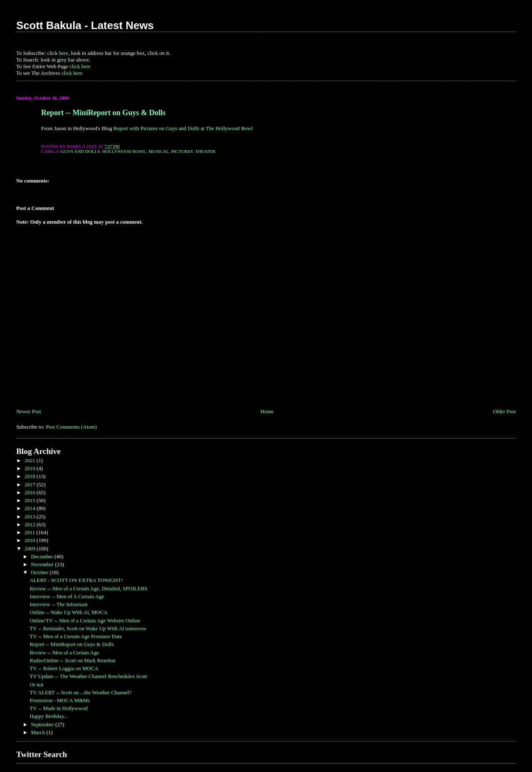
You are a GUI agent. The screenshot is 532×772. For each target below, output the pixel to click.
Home (267, 411)
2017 (31, 485)
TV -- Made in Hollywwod (58, 708)
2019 (31, 468)
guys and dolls (80, 151)
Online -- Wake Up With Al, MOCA (69, 612)
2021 (31, 460)
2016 (31, 492)
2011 (31, 532)
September (43, 724)
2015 (31, 500)
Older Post (504, 411)
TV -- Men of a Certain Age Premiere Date (76, 636)
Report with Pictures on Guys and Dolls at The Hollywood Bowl (183, 128)
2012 (31, 524)
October (40, 572)
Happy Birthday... (49, 716)
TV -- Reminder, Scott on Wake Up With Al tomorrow (88, 628)
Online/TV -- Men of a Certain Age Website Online (85, 620)
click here (80, 66)
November (43, 564)
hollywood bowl (124, 151)
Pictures (182, 151)
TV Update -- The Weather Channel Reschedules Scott (88, 676)
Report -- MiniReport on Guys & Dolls (103, 113)
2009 (31, 549)
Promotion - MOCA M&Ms (60, 700)
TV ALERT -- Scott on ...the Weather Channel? (80, 692)
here (64, 53)
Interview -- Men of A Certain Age (67, 596)
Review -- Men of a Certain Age (64, 652)
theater (205, 151)
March (38, 732)
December (42, 556)
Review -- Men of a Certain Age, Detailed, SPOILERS (88, 588)
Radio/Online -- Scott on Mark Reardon (72, 660)
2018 (31, 476)
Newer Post (29, 411)
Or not (36, 684)
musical (159, 151)
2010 (31, 540)
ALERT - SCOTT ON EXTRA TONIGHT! (76, 580)
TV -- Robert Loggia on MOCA (64, 668)
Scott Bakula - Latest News (85, 25)
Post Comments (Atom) (71, 427)
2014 (31, 508)
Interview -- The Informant (59, 604)
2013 (31, 517)
